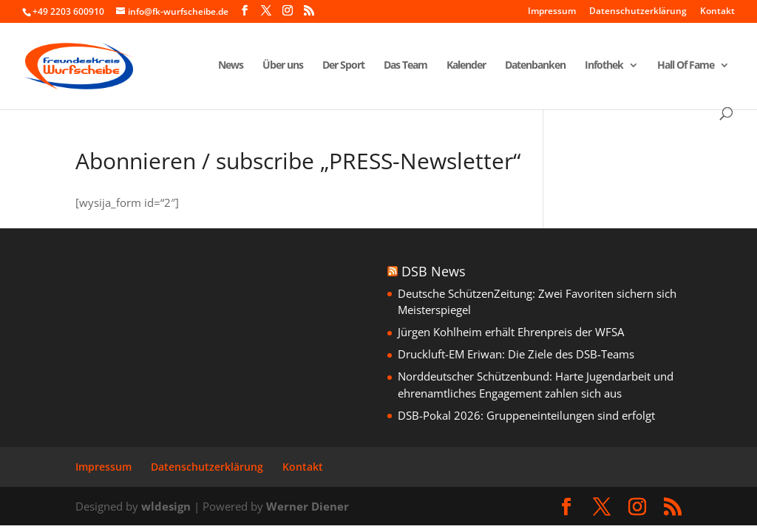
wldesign (166, 506)
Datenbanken (535, 66)
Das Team (405, 66)
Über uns (283, 66)
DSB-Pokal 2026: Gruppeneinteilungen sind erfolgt (526, 415)
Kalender (466, 66)
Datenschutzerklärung (638, 12)
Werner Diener (308, 506)
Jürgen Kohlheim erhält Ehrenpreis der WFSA (511, 332)
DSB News (434, 271)
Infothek (604, 66)
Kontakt (717, 12)
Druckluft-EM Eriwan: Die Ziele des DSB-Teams (516, 354)
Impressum (552, 12)
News (231, 66)
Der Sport (343, 66)
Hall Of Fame (686, 66)
